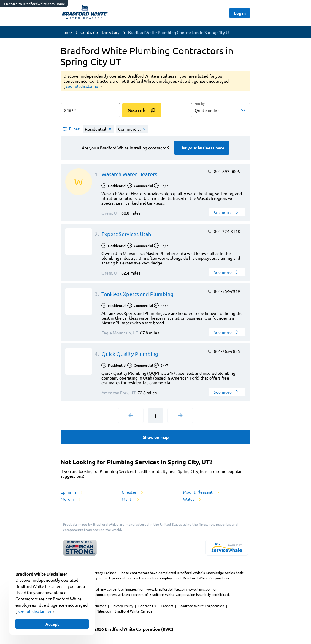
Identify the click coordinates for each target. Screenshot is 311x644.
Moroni (71, 499)
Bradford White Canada (133, 611)
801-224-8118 (224, 231)
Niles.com (105, 611)
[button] (221, 110)
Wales (192, 499)
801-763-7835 (224, 351)
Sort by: (200, 104)
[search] (142, 110)
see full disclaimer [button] (83, 86)
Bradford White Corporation (202, 606)
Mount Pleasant (202, 492)
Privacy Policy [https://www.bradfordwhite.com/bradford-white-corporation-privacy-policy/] (123, 606)
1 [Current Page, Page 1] (155, 416)
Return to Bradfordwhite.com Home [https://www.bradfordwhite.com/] (34, 4)
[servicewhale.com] (227, 548)
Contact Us (147, 606)
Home (66, 32)
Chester (133, 492)
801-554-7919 (224, 291)
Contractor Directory (100, 32)
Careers (168, 606)
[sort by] (230, 110)
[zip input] (90, 110)
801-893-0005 (224, 171)
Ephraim (72, 492)
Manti (131, 499)
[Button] (240, 13)
